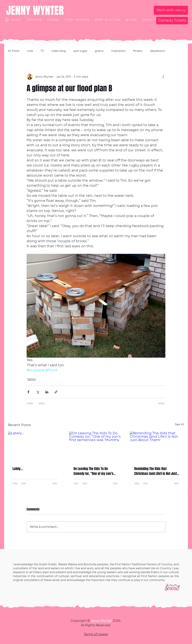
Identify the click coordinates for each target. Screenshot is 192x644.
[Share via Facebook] (28, 392)
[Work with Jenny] (171, 10)
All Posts (14, 51)
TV (42, 51)
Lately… (18, 469)
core (30, 51)
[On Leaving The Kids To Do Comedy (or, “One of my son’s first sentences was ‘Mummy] (96, 447)
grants (99, 51)
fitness (138, 51)
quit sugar (80, 51)
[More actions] (163, 77)
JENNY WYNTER (35, 10)
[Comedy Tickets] (172, 21)
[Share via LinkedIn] (47, 392)
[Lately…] (35, 447)
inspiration (118, 51)
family (32, 379)
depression (158, 51)
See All (180, 424)
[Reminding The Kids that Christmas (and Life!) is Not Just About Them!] (157, 447)
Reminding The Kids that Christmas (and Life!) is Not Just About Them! (156, 471)
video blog (59, 51)
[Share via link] (56, 392)
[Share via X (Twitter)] (38, 392)
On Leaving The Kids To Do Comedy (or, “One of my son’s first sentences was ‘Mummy (93, 471)
